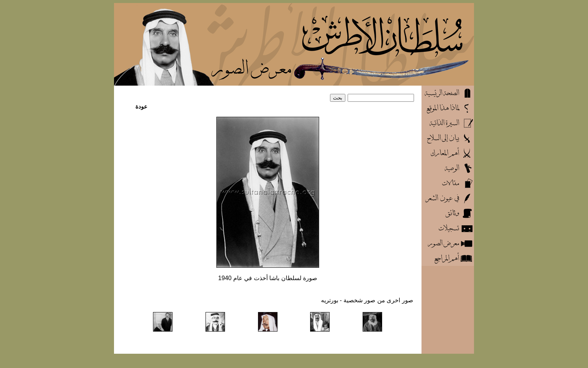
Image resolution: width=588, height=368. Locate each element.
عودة (141, 107)
